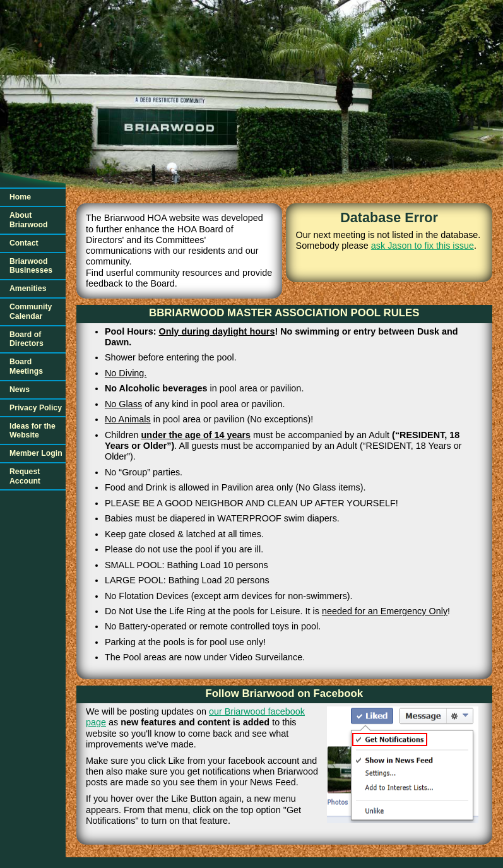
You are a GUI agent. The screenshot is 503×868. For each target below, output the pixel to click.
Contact (24, 243)
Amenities (28, 288)
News (20, 389)
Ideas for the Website (33, 431)
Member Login (36, 453)
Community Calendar (31, 312)
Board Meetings (26, 366)
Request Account (25, 476)
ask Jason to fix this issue (423, 246)
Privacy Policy (36, 408)
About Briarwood (29, 220)
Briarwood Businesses (31, 266)
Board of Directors (27, 339)
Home (20, 197)
